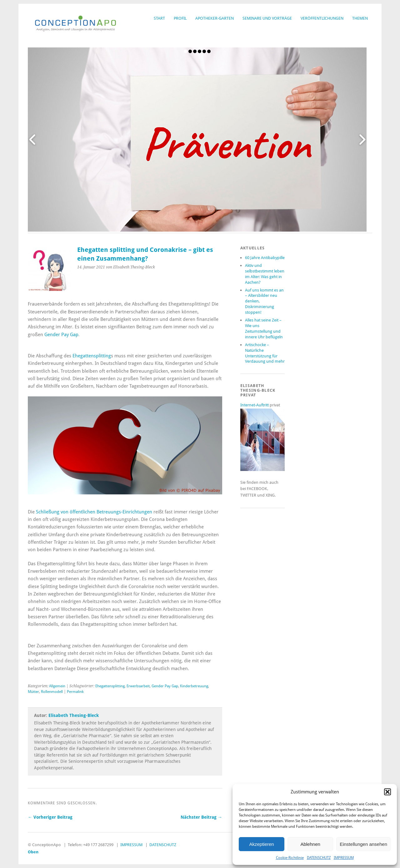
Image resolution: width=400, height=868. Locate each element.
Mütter (33, 692)
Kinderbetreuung (194, 686)
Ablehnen (310, 844)
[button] (387, 792)
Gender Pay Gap (61, 335)
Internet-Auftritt (255, 405)
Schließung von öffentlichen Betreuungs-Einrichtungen (94, 512)
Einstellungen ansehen (363, 844)
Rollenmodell (52, 692)
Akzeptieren (261, 844)
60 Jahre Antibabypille (265, 258)
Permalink (75, 692)
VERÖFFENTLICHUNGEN (322, 18)
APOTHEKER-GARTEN (215, 18)
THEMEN (360, 18)
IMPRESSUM (344, 858)
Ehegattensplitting (92, 356)
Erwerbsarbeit (138, 686)
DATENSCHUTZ (319, 858)
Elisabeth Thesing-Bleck (74, 715)
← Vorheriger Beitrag (50, 817)
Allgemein (57, 686)
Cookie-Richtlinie (290, 858)
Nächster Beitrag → (201, 817)
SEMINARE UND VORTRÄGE (267, 18)
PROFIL (180, 18)
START (159, 18)
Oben (33, 852)
